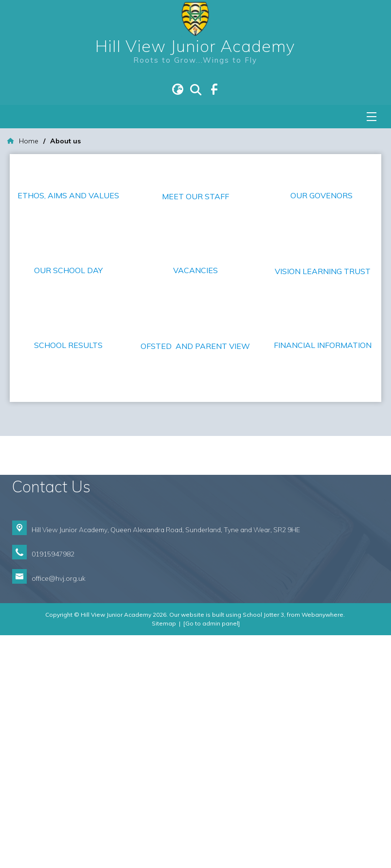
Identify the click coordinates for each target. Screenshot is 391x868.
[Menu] (372, 117)
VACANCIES (195, 341)
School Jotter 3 (263, 847)
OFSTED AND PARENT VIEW (195, 579)
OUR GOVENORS (322, 195)
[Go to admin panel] (212, 856)
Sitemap (164, 856)
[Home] (23, 141)
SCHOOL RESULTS (68, 484)
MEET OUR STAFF (195, 267)
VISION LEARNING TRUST (323, 410)
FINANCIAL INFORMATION (323, 484)
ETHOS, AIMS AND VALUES (68, 195)
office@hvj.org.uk (59, 811)
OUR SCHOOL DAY (68, 341)
